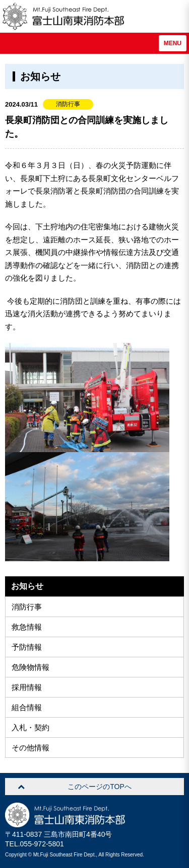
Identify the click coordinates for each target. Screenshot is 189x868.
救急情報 (27, 627)
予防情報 (27, 647)
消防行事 (27, 607)
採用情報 (27, 687)
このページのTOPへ (100, 787)
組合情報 (27, 707)
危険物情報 (30, 667)
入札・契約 (30, 727)
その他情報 (30, 748)
